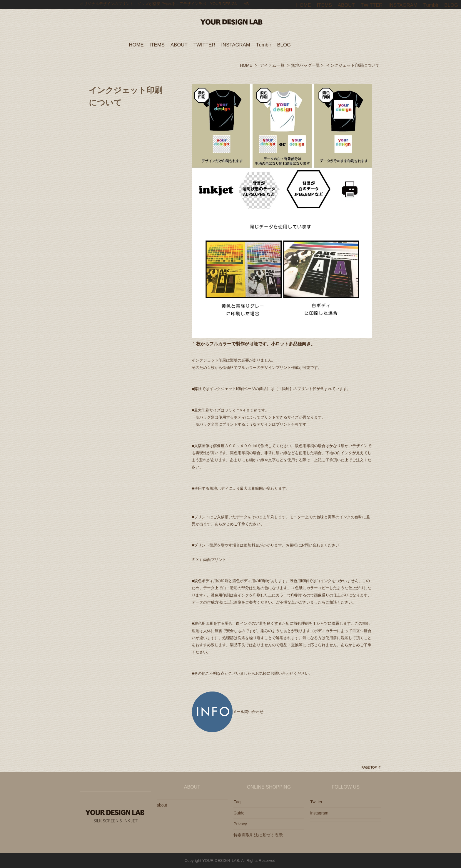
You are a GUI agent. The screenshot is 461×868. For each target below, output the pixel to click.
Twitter (316, 802)
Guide (239, 813)
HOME (136, 45)
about (162, 805)
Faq (237, 802)
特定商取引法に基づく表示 (258, 835)
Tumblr (264, 45)
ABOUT (179, 45)
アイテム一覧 (272, 65)
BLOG (284, 45)
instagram (319, 813)
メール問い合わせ (228, 711)
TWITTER (204, 45)
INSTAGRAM (236, 45)
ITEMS (157, 45)
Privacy (240, 824)
